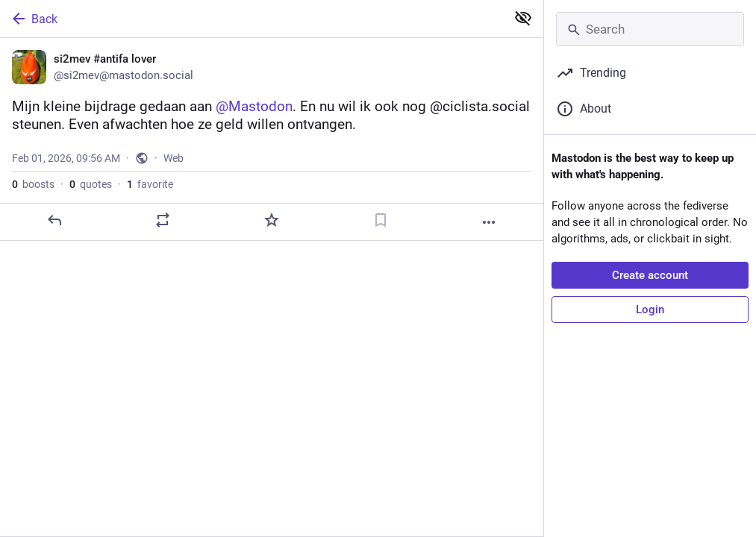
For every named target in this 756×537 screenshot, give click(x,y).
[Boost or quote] (163, 220)
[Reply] (54, 220)
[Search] (650, 29)
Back (34, 19)
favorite (150, 184)
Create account (650, 275)
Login (650, 310)
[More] (489, 222)
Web (174, 158)
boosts (33, 184)
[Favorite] (272, 220)
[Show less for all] (523, 18)
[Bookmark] (381, 220)
